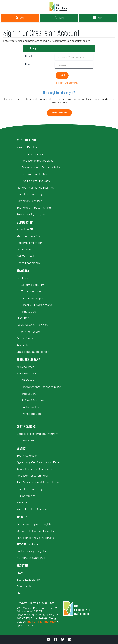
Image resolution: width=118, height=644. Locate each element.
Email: (29, 56)
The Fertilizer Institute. (41, 622)
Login (62, 75)
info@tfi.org (48, 618)
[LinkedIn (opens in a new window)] (70, 640)
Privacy (22, 603)
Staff (53, 603)
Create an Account (59, 113)
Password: (31, 64)
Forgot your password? (67, 83)
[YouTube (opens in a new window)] (48, 640)
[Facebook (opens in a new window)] (55, 640)
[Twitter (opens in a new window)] (63, 640)
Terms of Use (38, 603)
